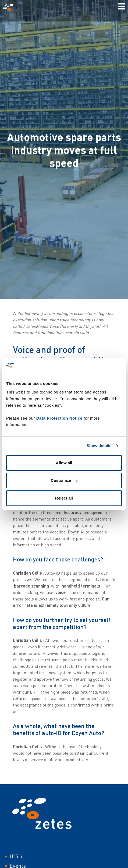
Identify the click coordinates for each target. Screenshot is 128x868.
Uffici (16, 856)
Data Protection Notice (59, 418)
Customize (64, 480)
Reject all (64, 498)
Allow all (64, 463)
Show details (99, 446)
